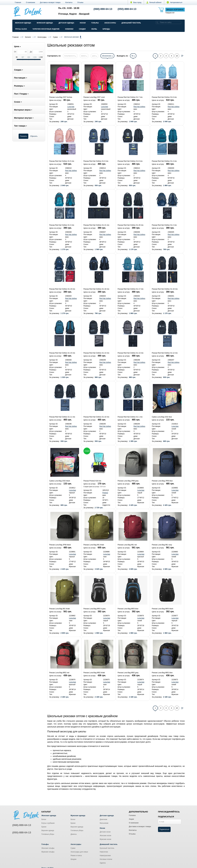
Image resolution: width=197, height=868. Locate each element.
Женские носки (105, 836)
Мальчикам (104, 823)
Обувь (94, 29)
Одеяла (103, 863)
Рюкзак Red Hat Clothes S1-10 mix (96, 417)
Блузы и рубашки (48, 823)
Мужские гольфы (48, 852)
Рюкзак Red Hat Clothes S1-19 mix (62, 289)
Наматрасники (105, 856)
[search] (157, 22)
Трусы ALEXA (21, 29)
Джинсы (74, 834)
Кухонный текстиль (107, 848)
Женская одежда (23, 23)
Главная (18, 2)
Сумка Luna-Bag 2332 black (60, 481)
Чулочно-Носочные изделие (46, 29)
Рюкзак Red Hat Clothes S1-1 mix (130, 417)
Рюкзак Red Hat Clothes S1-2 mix (164, 225)
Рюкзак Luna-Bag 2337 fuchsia (61, 97)
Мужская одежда (45, 23)
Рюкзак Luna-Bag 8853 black (163, 609)
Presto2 (105, 493)
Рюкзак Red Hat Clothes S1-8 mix (130, 161)
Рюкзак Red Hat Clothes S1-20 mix (131, 225)
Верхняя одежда (48, 830)
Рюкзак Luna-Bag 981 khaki (60, 609)
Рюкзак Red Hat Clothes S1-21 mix (96, 225)
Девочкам (103, 819)
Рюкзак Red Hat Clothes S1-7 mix (130, 97)
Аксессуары (110, 23)
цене (95, 56)
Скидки (82, 29)
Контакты (69, 2)
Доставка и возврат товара (50, 2)
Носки (83, 23)
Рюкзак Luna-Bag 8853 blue (128, 609)
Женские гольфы (48, 848)
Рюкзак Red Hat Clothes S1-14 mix (96, 353)
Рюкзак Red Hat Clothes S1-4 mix (164, 161)
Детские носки (105, 832)
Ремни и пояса (76, 856)
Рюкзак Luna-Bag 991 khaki (94, 545)
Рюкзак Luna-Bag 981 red (127, 545)
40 (133, 56)
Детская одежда (66, 23)
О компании (31, 2)
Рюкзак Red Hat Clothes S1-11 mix (62, 417)
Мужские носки (105, 839)
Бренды (106, 29)
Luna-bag (71, 107)
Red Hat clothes (139, 107)
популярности (70, 56)
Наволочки (104, 852)
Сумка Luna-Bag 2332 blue (162, 417)
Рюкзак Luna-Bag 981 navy (162, 545)
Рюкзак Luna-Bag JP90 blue (162, 481)
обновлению (107, 56)
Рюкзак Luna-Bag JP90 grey (128, 481)
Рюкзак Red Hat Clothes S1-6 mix (164, 97)
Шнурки (73, 859)
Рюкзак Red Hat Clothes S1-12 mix (165, 353)
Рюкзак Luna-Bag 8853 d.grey (95, 609)
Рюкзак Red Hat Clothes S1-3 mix (62, 225)
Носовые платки (106, 859)
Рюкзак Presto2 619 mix (92, 481)
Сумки (73, 848)
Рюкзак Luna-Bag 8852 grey (128, 673)
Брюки (44, 827)
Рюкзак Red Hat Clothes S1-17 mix (131, 289)
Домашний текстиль (131, 23)
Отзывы (80, 2)
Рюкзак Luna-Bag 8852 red (59, 673)
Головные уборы (48, 834)
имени (84, 56)
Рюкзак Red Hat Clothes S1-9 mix (96, 161)
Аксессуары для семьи (79, 852)
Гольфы (95, 23)
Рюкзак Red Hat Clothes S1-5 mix (62, 161)
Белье (44, 819)
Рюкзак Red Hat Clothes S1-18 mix (96, 289)
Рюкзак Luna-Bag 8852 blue (162, 673)
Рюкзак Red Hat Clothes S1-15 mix (62, 353)
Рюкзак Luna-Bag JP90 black (60, 545)
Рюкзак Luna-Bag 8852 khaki (94, 673)
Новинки (69, 29)
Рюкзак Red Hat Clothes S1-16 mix (165, 289)
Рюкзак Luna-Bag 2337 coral (94, 97)
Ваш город (136, 2)
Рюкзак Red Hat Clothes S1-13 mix (131, 353)
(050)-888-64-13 (127, 9)
